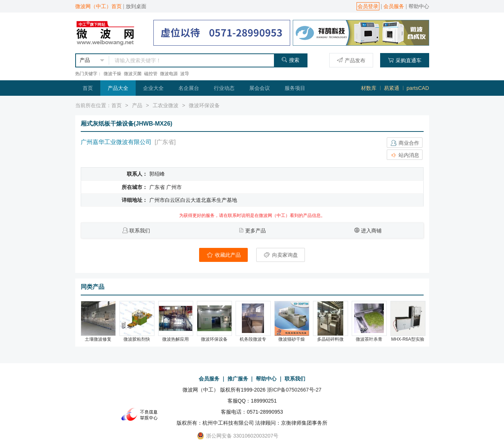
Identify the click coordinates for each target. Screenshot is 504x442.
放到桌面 (136, 6)
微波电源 (169, 74)
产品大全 (118, 88)
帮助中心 (419, 6)
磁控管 (151, 74)
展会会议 (260, 88)
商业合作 (405, 143)
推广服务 (238, 379)
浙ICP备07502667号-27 (294, 390)
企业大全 (153, 88)
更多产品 (256, 231)
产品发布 (351, 60)
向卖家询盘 (281, 255)
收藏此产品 (223, 255)
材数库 (369, 88)
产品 (137, 105)
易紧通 (392, 88)
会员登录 (368, 6)
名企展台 (189, 88)
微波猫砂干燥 (292, 339)
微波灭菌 (133, 74)
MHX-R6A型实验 (408, 339)
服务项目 (295, 88)
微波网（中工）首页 (98, 6)
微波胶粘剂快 (137, 339)
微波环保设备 (204, 105)
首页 (88, 88)
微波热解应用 (175, 339)
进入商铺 (371, 231)
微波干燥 (112, 74)
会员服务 (394, 6)
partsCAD (418, 88)
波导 (185, 74)
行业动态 (224, 88)
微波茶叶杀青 (369, 339)
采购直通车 (405, 60)
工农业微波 (166, 105)
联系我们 (140, 231)
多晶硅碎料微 (330, 339)
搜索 (290, 60)
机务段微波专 (253, 339)
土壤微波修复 (98, 339)
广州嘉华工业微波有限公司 (116, 142)
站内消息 (405, 155)
